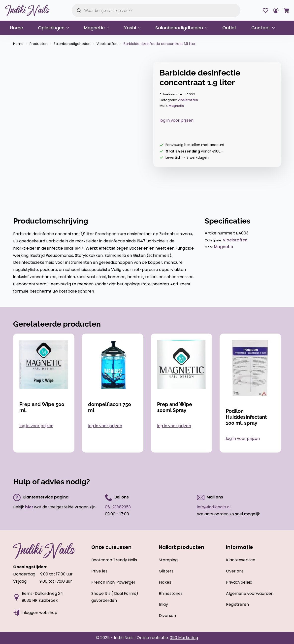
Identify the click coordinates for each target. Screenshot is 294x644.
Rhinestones (171, 593)
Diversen (167, 616)
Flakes (165, 582)
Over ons (235, 571)
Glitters (166, 571)
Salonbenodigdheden (179, 28)
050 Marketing (184, 638)
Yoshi (130, 28)
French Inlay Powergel (113, 582)
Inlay (163, 604)
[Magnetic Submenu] (109, 28)
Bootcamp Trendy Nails (114, 560)
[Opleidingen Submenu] (69, 28)
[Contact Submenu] (275, 28)
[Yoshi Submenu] (141, 28)
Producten (39, 44)
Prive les (99, 571)
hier (29, 507)
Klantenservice (241, 560)
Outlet (229, 28)
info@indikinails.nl (214, 507)
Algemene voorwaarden (250, 593)
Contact (261, 28)
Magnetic (94, 28)
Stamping (168, 560)
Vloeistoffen (107, 44)
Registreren (237, 604)
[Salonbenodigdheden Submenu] (208, 28)
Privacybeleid (239, 582)
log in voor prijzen (177, 120)
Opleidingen (51, 28)
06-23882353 (118, 507)
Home (16, 28)
